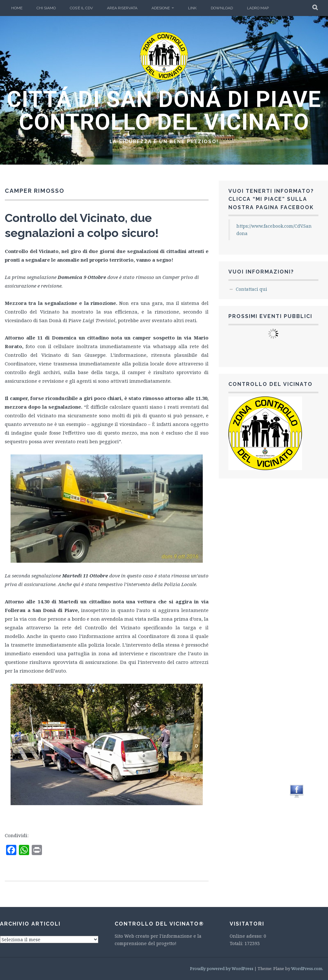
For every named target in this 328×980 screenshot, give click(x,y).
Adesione (161, 8)
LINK (192, 8)
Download (222, 8)
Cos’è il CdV (81, 8)
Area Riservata (122, 8)
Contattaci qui (251, 289)
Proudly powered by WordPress (222, 968)
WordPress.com (307, 968)
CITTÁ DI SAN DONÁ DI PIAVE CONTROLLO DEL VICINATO (164, 111)
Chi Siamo (46, 8)
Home (17, 8)
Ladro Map (258, 8)
